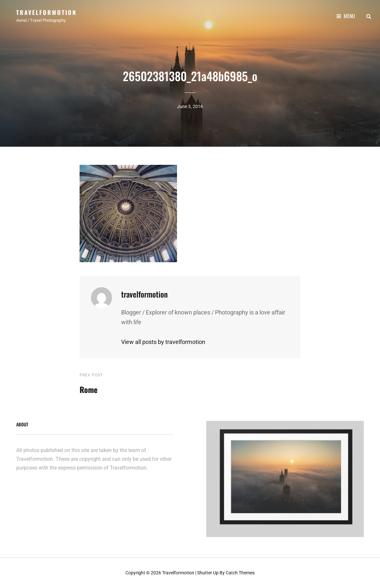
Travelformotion (46, 12)
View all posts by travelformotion (163, 342)
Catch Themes (240, 573)
